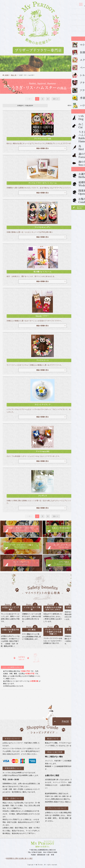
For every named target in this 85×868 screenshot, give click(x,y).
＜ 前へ (29, 99)
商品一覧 (14, 75)
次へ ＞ (56, 99)
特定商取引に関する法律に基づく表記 (19, 858)
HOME (6, 75)
